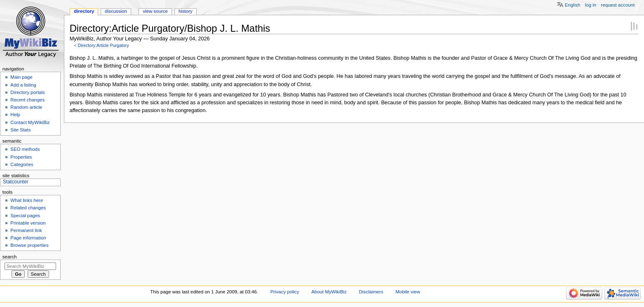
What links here (27, 200)
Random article (26, 107)
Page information (28, 238)
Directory (84, 11)
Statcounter (16, 182)
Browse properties (29, 245)
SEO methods (25, 149)
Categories (22, 164)
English (573, 5)
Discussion (116, 11)
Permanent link (26, 230)
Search (10, 257)
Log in (591, 5)
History (186, 11)
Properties (21, 157)
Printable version (28, 223)
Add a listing (23, 85)
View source (155, 11)
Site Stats (20, 130)
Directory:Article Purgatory (103, 45)
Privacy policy (285, 292)
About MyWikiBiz (329, 292)
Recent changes (27, 100)
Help (15, 115)
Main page (21, 77)
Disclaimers (371, 292)
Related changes (28, 208)
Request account (618, 5)
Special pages (25, 216)
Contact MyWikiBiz (30, 122)
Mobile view (408, 292)
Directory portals (27, 92)
